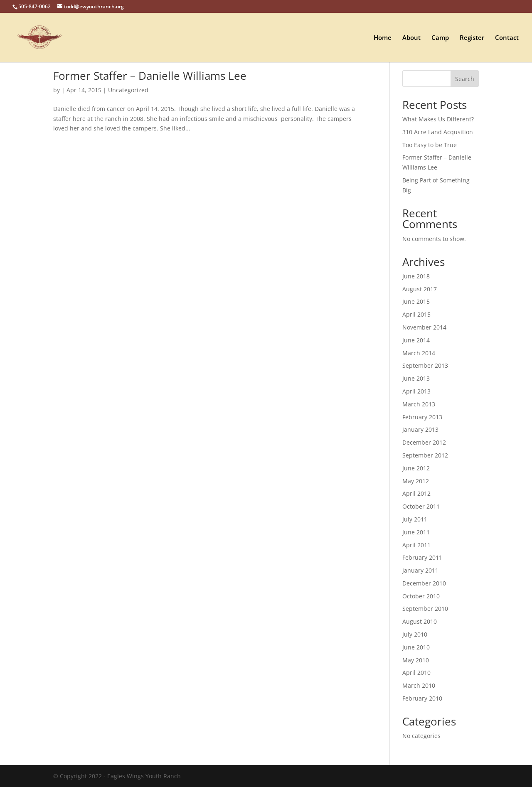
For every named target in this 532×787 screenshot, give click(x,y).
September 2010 (425, 609)
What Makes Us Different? (438, 119)
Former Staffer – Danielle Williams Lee (150, 76)
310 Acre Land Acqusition (438, 132)
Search (465, 79)
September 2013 (425, 365)
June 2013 (416, 378)
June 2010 (416, 647)
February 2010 (422, 698)
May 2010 (416, 660)
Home (383, 38)
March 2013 (419, 404)
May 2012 (416, 481)
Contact (507, 38)
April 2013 (416, 391)
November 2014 (424, 327)
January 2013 (420, 429)
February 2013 (422, 417)
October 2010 (421, 596)
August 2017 (420, 289)
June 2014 (416, 340)
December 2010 (424, 583)
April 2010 (416, 673)
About (411, 38)
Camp (440, 38)
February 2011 (422, 557)
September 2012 (425, 455)
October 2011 (421, 506)
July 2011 (415, 519)
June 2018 (416, 276)
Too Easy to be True (430, 145)
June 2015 (416, 301)
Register (472, 38)
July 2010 (415, 634)
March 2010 (419, 685)
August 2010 (420, 621)
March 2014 (419, 353)
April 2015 (416, 314)
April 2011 (416, 545)
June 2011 (416, 532)
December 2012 (424, 442)
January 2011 (420, 570)
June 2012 (416, 468)
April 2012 (416, 493)
